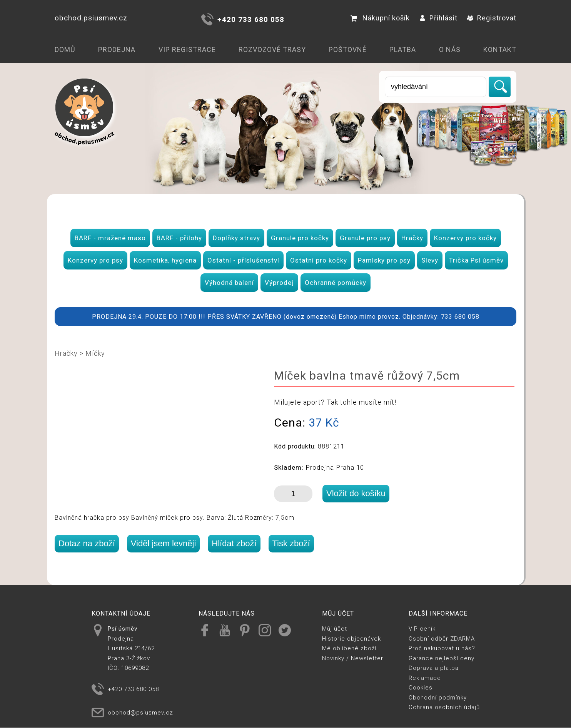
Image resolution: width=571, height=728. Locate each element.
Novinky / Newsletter (353, 658)
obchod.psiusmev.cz (91, 18)
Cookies (421, 688)
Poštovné (348, 49)
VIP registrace (187, 49)
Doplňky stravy (236, 238)
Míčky (95, 353)
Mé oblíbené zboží (349, 648)
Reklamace (425, 678)
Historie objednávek (351, 639)
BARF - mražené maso (110, 238)
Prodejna (117, 49)
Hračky (412, 238)
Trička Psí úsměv (476, 260)
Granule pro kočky (300, 238)
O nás (450, 49)
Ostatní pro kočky (319, 260)
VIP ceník (422, 629)
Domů (65, 49)
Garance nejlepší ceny (442, 658)
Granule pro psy (365, 238)
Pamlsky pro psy (384, 260)
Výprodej (279, 283)
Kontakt (500, 49)
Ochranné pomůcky (336, 283)
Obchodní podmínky (438, 698)
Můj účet (335, 629)
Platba (403, 49)
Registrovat (492, 18)
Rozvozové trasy (272, 49)
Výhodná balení (229, 283)
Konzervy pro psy (95, 260)
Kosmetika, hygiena (165, 260)
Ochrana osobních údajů (444, 707)
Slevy (430, 260)
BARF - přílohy (179, 238)
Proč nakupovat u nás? (442, 648)
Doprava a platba (434, 668)
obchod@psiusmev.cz (140, 713)
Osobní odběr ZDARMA (442, 639)
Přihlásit (438, 18)
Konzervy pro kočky (465, 238)
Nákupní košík (380, 18)
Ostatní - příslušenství (243, 260)
